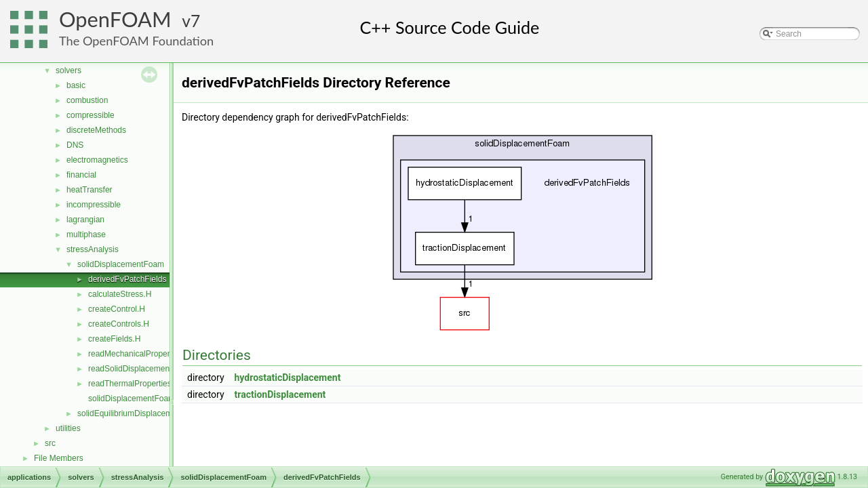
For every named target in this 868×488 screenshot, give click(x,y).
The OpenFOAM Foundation (136, 41)
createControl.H (117, 309)
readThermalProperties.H (134, 384)
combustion (87, 100)
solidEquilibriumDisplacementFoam (141, 413)
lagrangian (85, 220)
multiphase (86, 235)
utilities (68, 428)
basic (76, 85)
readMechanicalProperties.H (139, 354)
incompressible (94, 205)
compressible (91, 115)
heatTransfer (90, 190)
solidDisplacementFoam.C (136, 399)
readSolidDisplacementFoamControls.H (160, 369)
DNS (75, 145)
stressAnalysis (93, 249)
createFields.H (114, 339)
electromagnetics (97, 160)
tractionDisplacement (280, 394)
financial (81, 175)
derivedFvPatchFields (127, 279)
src (50, 443)
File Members (59, 458)
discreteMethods (96, 130)
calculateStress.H (120, 294)
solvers (68, 70)
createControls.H (119, 324)
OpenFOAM (115, 19)
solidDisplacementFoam (121, 264)
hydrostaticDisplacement (288, 378)
